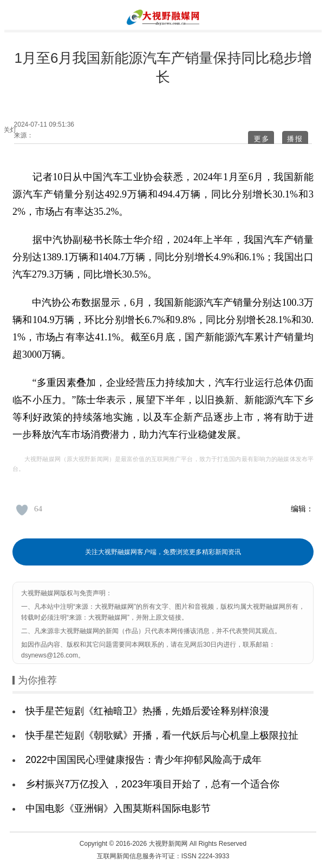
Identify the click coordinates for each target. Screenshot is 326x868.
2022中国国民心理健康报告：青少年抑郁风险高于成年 (144, 760)
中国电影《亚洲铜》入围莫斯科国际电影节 (118, 808)
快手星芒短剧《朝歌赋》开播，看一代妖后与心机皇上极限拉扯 (162, 735)
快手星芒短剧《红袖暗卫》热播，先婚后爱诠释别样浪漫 (147, 711)
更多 (262, 139)
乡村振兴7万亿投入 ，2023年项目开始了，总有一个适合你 (152, 784)
